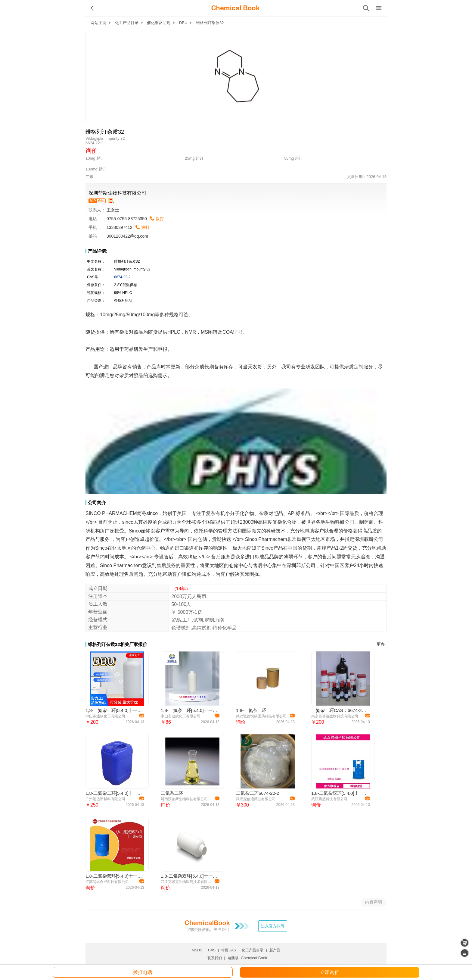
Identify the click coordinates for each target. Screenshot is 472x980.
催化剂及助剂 (159, 23)
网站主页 (98, 23)
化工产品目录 (127, 23)
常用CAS (229, 950)
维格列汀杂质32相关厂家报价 (118, 644)
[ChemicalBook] (235, 8)
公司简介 (97, 502)
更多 (381, 644)
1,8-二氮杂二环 (251, 710)
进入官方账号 (273, 926)
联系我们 (215, 958)
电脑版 (233, 958)
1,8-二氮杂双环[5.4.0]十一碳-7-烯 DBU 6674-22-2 (114, 876)
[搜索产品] (366, 8)
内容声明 (374, 902)
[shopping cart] (465, 943)
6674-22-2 (122, 277)
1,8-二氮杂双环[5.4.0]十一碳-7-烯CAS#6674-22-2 (189, 876)
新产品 (275, 950)
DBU (183, 23)
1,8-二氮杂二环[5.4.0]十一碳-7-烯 (114, 793)
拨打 (160, 219)
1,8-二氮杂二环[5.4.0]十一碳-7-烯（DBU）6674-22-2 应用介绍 (114, 710)
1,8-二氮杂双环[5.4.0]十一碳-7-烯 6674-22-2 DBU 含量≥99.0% (340, 793)
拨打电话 (143, 972)
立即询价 (330, 972)
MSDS (197, 950)
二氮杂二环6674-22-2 (258, 793)
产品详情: (98, 251)
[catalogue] (465, 953)
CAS (212, 950)
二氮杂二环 (172, 793)
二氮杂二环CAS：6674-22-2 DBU (340, 710)
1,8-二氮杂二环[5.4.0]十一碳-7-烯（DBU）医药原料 (189, 710)
